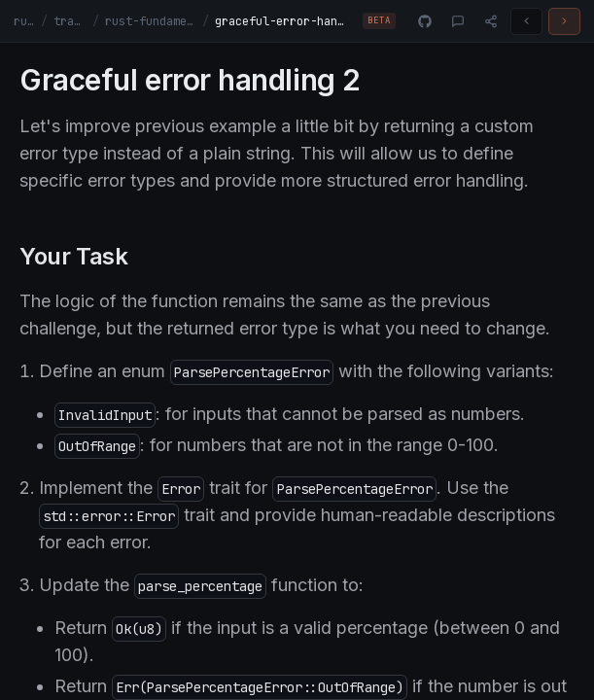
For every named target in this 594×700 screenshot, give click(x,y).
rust (24, 21)
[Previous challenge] (526, 21)
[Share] (491, 21)
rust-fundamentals (151, 21)
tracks (70, 21)
